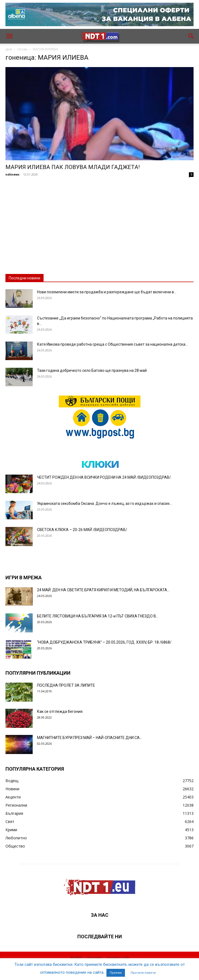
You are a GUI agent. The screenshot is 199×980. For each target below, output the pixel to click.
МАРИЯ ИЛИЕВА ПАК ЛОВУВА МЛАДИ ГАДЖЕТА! (73, 167)
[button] (9, 36)
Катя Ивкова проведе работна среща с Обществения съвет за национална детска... (112, 344)
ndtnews (12, 174)
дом (9, 49)
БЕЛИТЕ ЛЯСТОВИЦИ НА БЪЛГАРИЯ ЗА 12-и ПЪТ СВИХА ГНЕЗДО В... (98, 616)
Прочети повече (143, 973)
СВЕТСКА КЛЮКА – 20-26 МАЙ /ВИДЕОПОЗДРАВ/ (82, 530)
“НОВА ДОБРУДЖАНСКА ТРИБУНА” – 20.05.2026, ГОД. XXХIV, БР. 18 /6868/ (104, 642)
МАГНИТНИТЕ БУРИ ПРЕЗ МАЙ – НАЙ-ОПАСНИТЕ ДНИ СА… (90, 738)
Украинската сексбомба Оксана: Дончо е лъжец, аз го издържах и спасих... (105, 503)
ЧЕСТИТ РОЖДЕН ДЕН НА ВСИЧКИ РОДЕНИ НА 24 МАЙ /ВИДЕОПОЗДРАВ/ (104, 477)
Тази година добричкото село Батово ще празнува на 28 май (92, 370)
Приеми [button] (116, 973)
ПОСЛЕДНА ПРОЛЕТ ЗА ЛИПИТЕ (66, 685)
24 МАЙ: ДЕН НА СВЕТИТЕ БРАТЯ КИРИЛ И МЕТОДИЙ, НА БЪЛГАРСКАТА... (103, 590)
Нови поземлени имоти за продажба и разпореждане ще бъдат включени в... (107, 292)
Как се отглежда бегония (60, 711)
